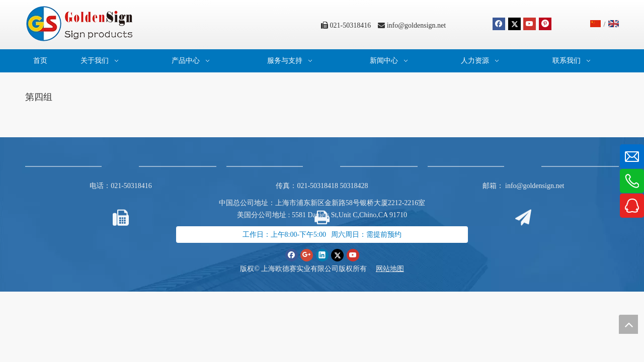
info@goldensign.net (417, 25)
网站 (383, 269)
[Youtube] (530, 24)
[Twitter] (514, 24)
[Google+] (307, 255)
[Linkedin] (322, 255)
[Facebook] (499, 24)
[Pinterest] (545, 24)
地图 (397, 269)
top (628, 324)
